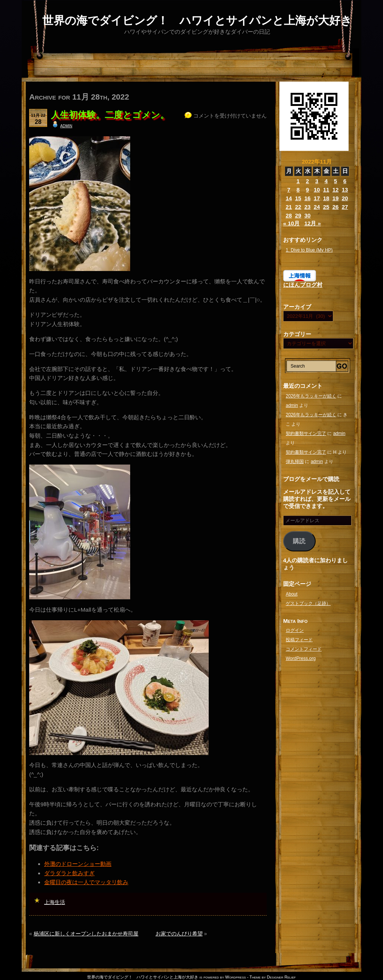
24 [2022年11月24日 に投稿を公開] (317, 207)
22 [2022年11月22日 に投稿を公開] (298, 207)
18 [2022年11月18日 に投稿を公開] (326, 198)
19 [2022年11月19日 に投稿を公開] (336, 198)
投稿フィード (299, 640)
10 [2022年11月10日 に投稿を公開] (317, 190)
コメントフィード (304, 649)
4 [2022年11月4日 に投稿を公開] (326, 181)
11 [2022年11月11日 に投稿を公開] (326, 190)
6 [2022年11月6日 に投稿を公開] (345, 181)
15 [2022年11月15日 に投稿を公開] (298, 198)
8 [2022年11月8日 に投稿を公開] (298, 190)
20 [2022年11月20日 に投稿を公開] (345, 198)
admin (66, 125)
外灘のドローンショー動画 (78, 864)
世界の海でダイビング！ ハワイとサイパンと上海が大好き (197, 20)
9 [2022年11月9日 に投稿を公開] (307, 190)
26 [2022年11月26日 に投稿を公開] (336, 207)
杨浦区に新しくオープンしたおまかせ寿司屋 (86, 934)
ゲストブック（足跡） (308, 603)
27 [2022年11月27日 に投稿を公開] (345, 207)
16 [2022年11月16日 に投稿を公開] (308, 198)
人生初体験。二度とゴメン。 (110, 115)
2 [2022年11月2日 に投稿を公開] (307, 181)
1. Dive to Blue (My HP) (309, 250)
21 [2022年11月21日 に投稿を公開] (289, 207)
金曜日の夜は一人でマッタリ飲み (86, 882)
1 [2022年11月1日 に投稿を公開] (298, 181)
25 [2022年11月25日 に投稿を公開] (326, 207)
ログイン (295, 630)
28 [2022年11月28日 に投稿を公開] (289, 215)
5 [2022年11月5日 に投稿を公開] (335, 181)
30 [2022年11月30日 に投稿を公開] (308, 215)
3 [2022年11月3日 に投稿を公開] (317, 181)
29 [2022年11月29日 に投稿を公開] (298, 215)
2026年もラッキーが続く (311, 396)
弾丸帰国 (295, 462)
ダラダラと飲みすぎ (69, 873)
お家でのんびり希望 (179, 934)
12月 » (313, 223)
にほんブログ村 (303, 285)
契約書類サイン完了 (306, 433)
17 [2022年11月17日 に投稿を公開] (317, 198)
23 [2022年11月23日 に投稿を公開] (308, 207)
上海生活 (55, 902)
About (292, 594)
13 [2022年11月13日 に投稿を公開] (345, 190)
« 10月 (291, 223)
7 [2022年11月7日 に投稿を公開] (289, 190)
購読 (299, 541)
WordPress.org (301, 658)
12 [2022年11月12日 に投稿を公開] (336, 190)
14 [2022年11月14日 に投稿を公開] (289, 198)
